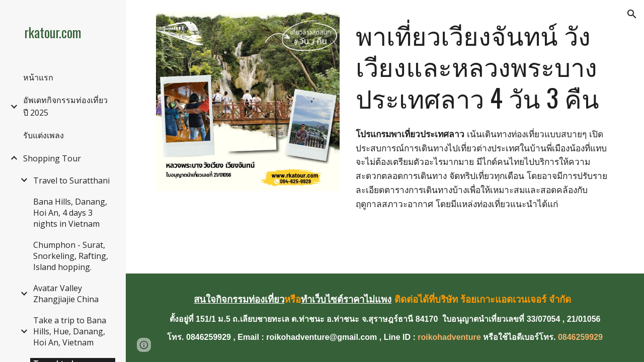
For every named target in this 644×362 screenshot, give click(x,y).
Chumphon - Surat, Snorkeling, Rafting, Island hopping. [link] (71, 256)
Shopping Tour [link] (52, 158)
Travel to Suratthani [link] (71, 180)
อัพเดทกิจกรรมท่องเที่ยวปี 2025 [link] (65, 106)
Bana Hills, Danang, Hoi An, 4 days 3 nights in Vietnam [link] (70, 213)
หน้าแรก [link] (38, 77)
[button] (632, 14)
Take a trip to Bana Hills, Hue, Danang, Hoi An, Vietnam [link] (70, 331)
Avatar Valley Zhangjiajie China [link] (66, 294)
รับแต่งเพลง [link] (44, 135)
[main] (483, 66)
